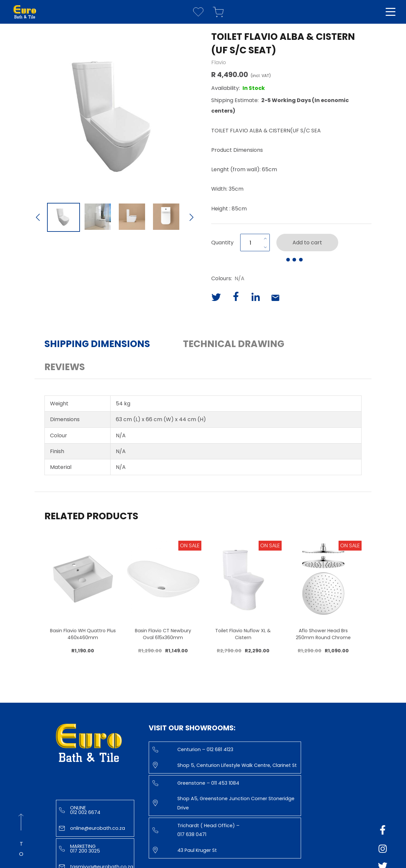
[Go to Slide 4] (166, 217)
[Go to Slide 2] (98, 217)
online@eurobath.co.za (92, 828)
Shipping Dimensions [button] (97, 344)
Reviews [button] (65, 367)
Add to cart (307, 243)
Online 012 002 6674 (80, 810)
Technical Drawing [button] (234, 344)
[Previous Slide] (38, 218)
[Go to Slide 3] (132, 217)
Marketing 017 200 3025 (79, 849)
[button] (115, 114)
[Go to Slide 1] (63, 217)
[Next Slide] (191, 218)
